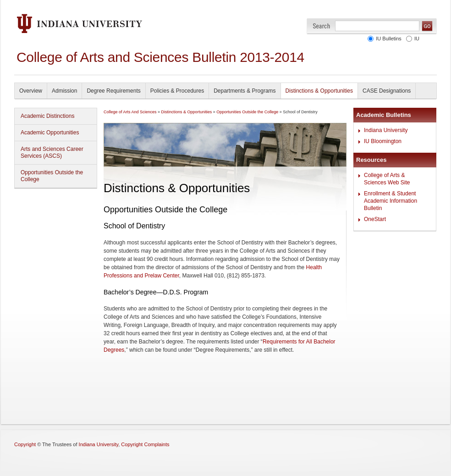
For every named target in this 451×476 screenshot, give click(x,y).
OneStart (375, 219)
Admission (64, 91)
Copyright (25, 444)
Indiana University (386, 130)
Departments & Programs (245, 91)
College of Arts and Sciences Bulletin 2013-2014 (160, 57)
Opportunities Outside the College (52, 176)
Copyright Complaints (145, 444)
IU (417, 39)
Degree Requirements (113, 91)
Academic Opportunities (50, 133)
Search (322, 26)
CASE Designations (387, 91)
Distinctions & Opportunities (319, 91)
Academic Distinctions (47, 116)
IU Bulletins (389, 39)
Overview (31, 91)
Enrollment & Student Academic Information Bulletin (390, 201)
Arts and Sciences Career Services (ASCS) (52, 152)
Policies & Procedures (177, 91)
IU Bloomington (383, 141)
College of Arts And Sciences (130, 112)
